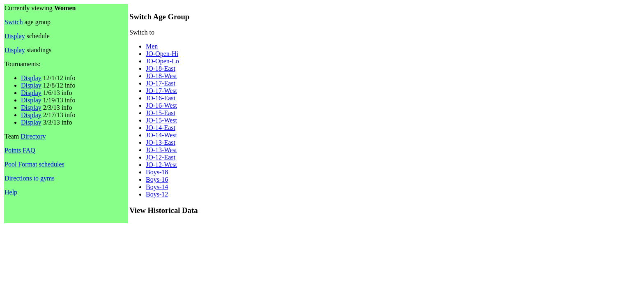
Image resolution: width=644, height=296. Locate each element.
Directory (33, 136)
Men (152, 46)
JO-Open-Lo (162, 61)
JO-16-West (161, 105)
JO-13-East (161, 142)
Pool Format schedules (34, 164)
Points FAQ (20, 150)
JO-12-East (161, 157)
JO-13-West (161, 150)
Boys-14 (157, 187)
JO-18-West (161, 76)
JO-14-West (161, 135)
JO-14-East (161, 128)
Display (15, 36)
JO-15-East (161, 113)
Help (11, 192)
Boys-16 (157, 179)
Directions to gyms (30, 178)
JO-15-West (161, 120)
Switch (14, 22)
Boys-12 (157, 194)
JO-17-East (161, 83)
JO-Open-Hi (162, 54)
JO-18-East (161, 68)
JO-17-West (161, 91)
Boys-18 (157, 172)
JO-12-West (161, 165)
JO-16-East (161, 98)
